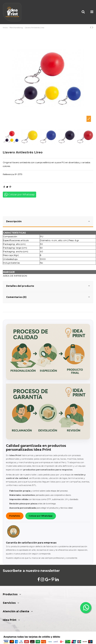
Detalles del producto (48, 286)
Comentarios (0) (48, 297)
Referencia (8, 174)
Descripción (48, 221)
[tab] (48, 222)
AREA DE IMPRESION (15, 276)
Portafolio (15, 516)
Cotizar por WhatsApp (41, 516)
